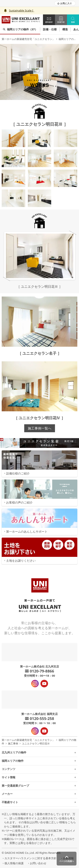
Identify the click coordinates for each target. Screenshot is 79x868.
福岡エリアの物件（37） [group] (20, 29)
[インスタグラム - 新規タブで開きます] (35, 684)
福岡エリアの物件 (69, 39)
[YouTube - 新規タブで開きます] (44, 684)
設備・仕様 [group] (50, 29)
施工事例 (13, 743)
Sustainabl (16, 10)
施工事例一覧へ (40, 428)
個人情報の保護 (13, 863)
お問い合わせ (37, 863)
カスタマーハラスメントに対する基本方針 (29, 858)
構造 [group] (65, 29)
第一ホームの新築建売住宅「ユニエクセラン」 (28, 39)
